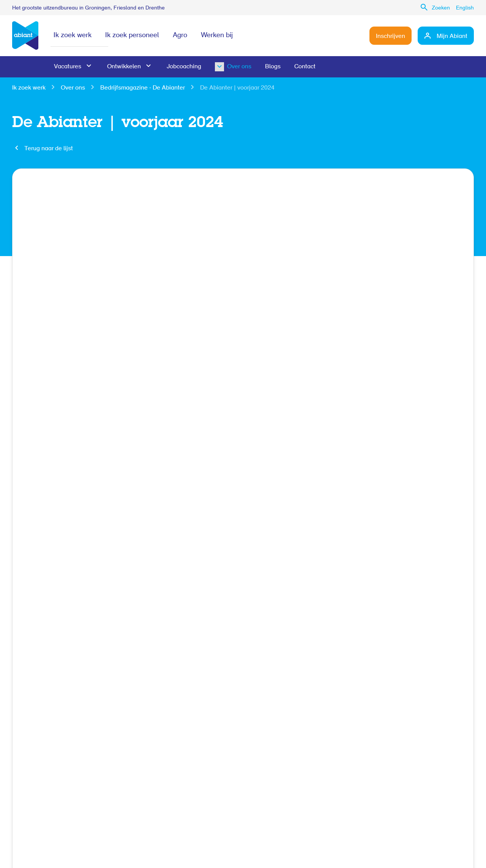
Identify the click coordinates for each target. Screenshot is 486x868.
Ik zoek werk (73, 36)
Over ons (227, 67)
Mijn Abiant (452, 36)
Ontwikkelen (124, 67)
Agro (180, 36)
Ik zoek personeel (132, 36)
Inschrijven (391, 36)
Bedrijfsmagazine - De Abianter (143, 88)
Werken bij (217, 36)
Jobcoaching (184, 67)
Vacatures (68, 67)
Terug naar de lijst (49, 149)
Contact (305, 67)
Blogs (273, 67)
